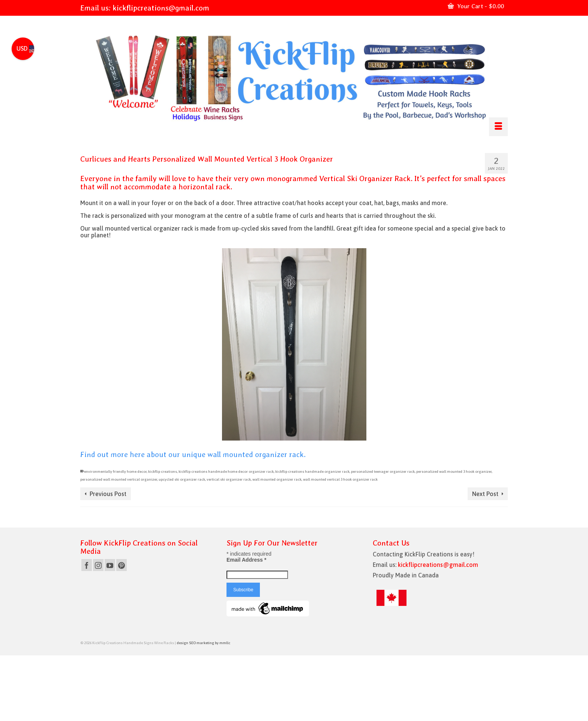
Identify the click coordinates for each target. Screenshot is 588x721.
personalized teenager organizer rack (383, 471)
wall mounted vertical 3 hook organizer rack (340, 479)
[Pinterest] (121, 565)
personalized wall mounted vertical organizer (119, 479)
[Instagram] (98, 565)
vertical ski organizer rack (229, 479)
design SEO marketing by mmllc (203, 643)
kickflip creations (163, 471)
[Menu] (498, 127)
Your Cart (476, 6)
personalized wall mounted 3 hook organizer (454, 471)
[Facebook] (87, 565)
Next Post (485, 494)
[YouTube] (110, 565)
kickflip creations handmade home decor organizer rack (226, 471)
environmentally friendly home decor (115, 471)
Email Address (246, 560)
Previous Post (108, 494)
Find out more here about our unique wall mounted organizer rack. (193, 454)
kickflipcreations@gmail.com (161, 8)
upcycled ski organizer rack (182, 479)
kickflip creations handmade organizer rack (312, 471)
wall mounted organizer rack (277, 479)
